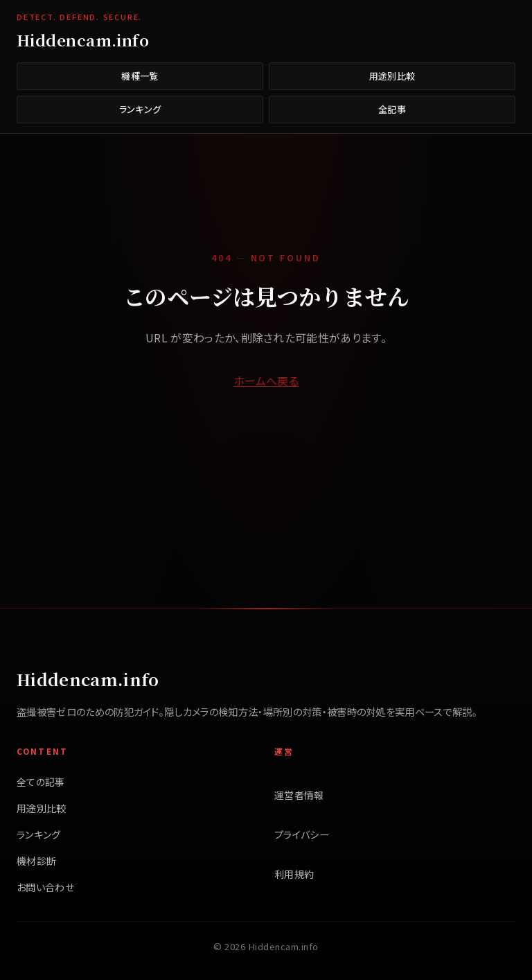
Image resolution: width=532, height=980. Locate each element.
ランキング (140, 109)
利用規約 (294, 874)
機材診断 (36, 861)
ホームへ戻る (266, 380)
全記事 (392, 109)
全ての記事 (41, 782)
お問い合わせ (45, 887)
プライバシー (302, 834)
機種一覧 (140, 76)
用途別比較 (392, 76)
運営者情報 (299, 795)
